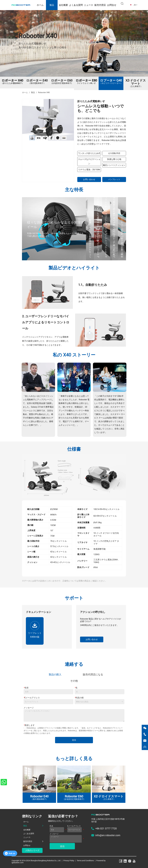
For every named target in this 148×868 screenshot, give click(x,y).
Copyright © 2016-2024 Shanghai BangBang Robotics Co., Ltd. (36, 861)
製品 (52, 5)
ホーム (40, 5)
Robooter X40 (44, 92)
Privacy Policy (69, 861)
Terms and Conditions (85, 861)
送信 (74, 740)
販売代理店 (100, 5)
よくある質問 (76, 5)
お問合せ (112, 5)
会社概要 (63, 5)
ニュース (89, 5)
